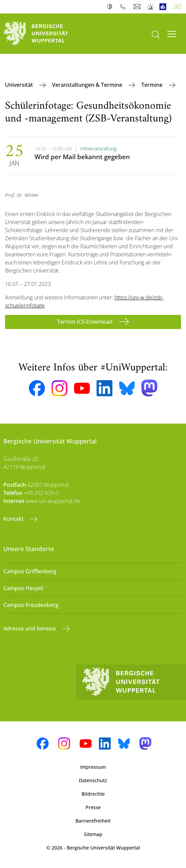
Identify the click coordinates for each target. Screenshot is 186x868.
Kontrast (111, 7)
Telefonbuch (124, 7)
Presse (93, 807)
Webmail (138, 7)
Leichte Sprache (164, 7)
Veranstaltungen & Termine (88, 85)
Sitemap (93, 834)
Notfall (151, 7)
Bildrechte (93, 794)
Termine (153, 85)
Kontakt (14, 519)
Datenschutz (93, 780)
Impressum (93, 767)
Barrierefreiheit (93, 821)
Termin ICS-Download (85, 322)
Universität (20, 85)
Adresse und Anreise (30, 628)
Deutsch (179, 7)
